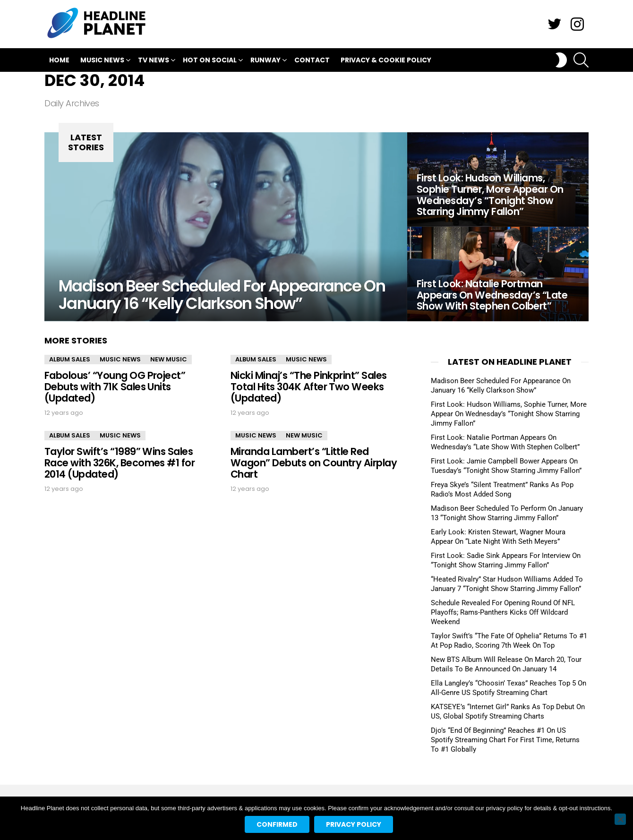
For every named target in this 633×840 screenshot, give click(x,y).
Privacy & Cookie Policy (386, 60)
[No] (620, 819)
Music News (102, 61)
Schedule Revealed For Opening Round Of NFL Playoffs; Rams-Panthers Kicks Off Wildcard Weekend (503, 612)
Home (59, 60)
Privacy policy (354, 824)
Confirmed (277, 824)
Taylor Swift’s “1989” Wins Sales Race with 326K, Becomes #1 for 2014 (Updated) (120, 463)
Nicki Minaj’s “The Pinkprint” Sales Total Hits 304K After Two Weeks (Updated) (309, 386)
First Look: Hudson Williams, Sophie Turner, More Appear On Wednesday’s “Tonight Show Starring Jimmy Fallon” (509, 414)
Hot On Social (210, 61)
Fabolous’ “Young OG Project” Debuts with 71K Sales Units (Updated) (115, 386)
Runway (265, 61)
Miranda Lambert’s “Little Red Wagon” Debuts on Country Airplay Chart (314, 463)
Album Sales (70, 359)
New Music (169, 359)
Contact (312, 60)
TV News (154, 61)
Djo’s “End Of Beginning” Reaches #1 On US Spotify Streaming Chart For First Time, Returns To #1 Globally (505, 740)
